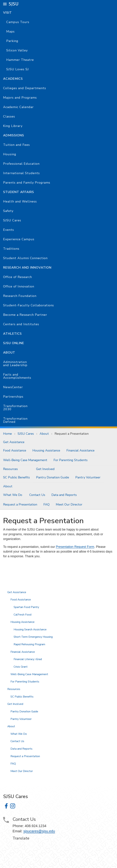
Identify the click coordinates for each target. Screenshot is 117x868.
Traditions (11, 249)
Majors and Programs (20, 98)
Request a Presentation (72, 434)
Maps (10, 31)
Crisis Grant (21, 667)
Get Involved (45, 469)
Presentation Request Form (75, 547)
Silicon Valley (17, 50)
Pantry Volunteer (88, 477)
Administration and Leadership (15, 364)
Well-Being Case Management (25, 460)
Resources (10, 469)
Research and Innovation (27, 268)
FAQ (46, 504)
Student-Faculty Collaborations (29, 305)
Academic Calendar (18, 107)
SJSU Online (14, 343)
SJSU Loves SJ (18, 69)
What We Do (13, 495)
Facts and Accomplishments (17, 376)
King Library (13, 126)
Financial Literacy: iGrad (28, 659)
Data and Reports (64, 495)
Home (7, 434)
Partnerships (13, 397)
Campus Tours (18, 22)
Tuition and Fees (16, 145)
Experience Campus (19, 239)
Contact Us (37, 495)
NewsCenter (13, 387)
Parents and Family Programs (27, 183)
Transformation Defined (15, 420)
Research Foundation (20, 296)
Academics (13, 79)
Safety (8, 211)
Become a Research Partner (25, 315)
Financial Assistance (80, 450)
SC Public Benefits (16, 477)
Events (9, 230)
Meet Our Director (69, 504)
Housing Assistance (46, 450)
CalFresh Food (22, 615)
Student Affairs (19, 192)
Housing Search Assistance (30, 629)
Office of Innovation (19, 286)
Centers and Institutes (21, 324)
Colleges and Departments (25, 88)
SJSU (14, 4)
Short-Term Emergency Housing (33, 637)
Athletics (12, 334)
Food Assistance (15, 450)
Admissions (14, 135)
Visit (7, 13)
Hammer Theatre (20, 60)
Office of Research (18, 277)
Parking (12, 41)
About (9, 353)
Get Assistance (14, 442)
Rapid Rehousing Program (29, 644)
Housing (10, 154)
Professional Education (21, 164)
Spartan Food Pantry (26, 607)
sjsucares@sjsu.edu (39, 831)
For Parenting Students (71, 460)
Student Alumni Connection (25, 258)
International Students (21, 173)
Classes (9, 116)
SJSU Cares (12, 220)
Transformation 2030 (15, 408)
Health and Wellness (20, 201)
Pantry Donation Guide (53, 477)
